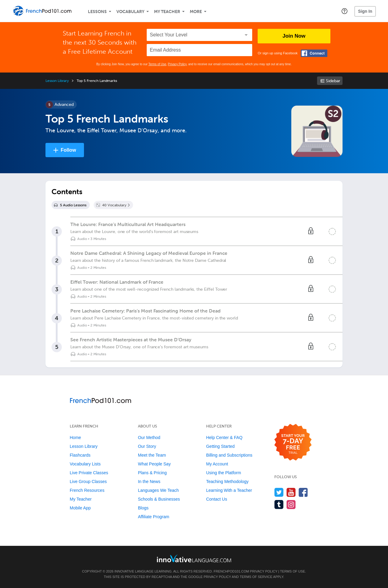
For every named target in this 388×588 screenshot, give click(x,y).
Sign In (365, 11)
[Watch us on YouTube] (291, 492)
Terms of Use (157, 64)
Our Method (149, 438)
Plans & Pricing (152, 473)
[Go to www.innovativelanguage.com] (194, 558)
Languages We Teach (158, 490)
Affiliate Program (154, 517)
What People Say (154, 464)
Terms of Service (256, 577)
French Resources (87, 490)
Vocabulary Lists (85, 464)
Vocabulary (130, 12)
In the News (149, 482)
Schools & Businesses (159, 499)
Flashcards (80, 455)
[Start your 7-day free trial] (293, 443)
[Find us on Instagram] (291, 504)
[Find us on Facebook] (303, 492)
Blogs (143, 508)
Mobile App (80, 508)
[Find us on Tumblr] (279, 504)
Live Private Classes (89, 473)
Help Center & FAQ (224, 438)
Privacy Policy (177, 64)
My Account (217, 464)
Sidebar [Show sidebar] (333, 81)
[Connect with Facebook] (314, 53)
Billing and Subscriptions (229, 455)
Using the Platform (224, 473)
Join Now (294, 36)
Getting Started (220, 446)
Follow (68, 150)
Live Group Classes (88, 482)
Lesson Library (57, 81)
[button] (345, 11)
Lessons (97, 12)
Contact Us (217, 499)
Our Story (147, 446)
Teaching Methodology (227, 482)
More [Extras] (196, 12)
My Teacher (167, 12)
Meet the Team (152, 455)
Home (75, 438)
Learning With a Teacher (229, 490)
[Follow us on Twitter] (279, 492)
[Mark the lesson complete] (332, 231)
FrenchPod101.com (231, 571)
